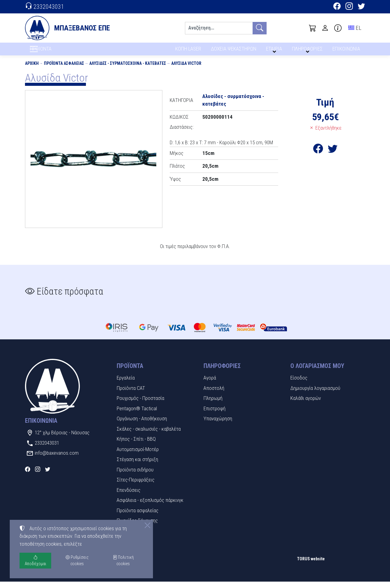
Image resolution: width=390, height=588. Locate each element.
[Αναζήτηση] (219, 28)
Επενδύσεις (129, 496)
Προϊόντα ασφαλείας (64, 69)
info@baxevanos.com (57, 459)
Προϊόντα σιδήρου (135, 476)
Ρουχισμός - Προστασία (140, 404)
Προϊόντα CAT (131, 394)
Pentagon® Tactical (137, 415)
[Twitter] (361, 7)
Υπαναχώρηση (218, 425)
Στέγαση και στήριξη (137, 466)
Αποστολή (214, 394)
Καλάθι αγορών (306, 404)
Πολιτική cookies (123, 560)
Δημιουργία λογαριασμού (315, 394)
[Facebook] (337, 7)
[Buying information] (338, 28)
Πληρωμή (213, 404)
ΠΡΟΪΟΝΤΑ (55, 52)
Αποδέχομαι (35, 560)
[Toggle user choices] (325, 28)
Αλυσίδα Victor (186, 69)
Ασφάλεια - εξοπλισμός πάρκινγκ (150, 506)
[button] (313, 28)
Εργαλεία (126, 384)
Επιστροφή (214, 415)
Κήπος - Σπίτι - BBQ (136, 445)
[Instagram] (349, 7)
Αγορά (210, 384)
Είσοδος (299, 384)
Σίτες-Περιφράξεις (136, 486)
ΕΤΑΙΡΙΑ (275, 51)
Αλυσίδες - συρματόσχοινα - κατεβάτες (128, 69)
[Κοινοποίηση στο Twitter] (333, 157)
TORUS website (311, 565)
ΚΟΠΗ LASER (188, 51)
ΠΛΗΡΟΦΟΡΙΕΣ (308, 51)
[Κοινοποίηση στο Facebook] (318, 157)
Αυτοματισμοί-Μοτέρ (138, 455)
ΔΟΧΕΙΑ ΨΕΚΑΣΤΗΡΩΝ (234, 51)
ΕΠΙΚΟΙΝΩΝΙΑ (347, 51)
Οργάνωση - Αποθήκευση (142, 425)
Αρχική (32, 69)
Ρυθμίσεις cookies (47, 579)
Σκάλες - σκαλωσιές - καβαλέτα (149, 435)
